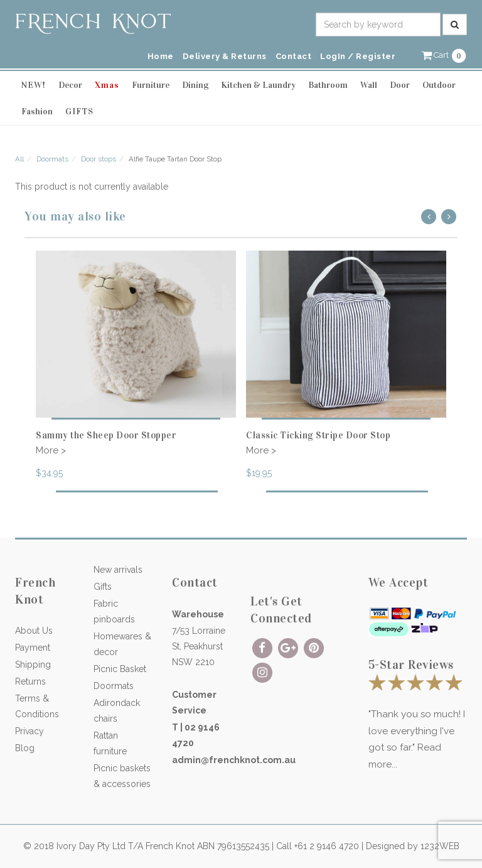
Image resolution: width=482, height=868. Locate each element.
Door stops (99, 159)
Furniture (151, 85)
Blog (25, 748)
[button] (444, 55)
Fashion (37, 111)
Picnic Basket (120, 669)
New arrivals (118, 570)
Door (400, 85)
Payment (33, 648)
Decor (70, 85)
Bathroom (328, 85)
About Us (34, 631)
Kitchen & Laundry (258, 85)
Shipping (33, 665)
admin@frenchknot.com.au (234, 760)
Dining (195, 85)
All (19, 159)
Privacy (29, 731)
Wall (369, 85)
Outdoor (439, 85)
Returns (30, 681)
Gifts (103, 587)
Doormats (52, 159)
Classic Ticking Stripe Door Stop (318, 435)
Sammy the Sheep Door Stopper (106, 435)
